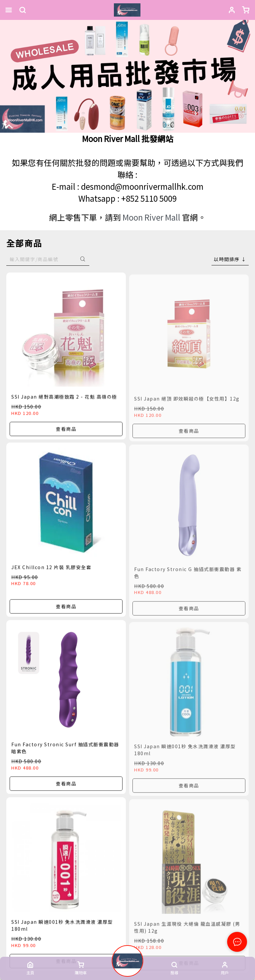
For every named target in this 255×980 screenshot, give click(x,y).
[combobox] (230, 259)
